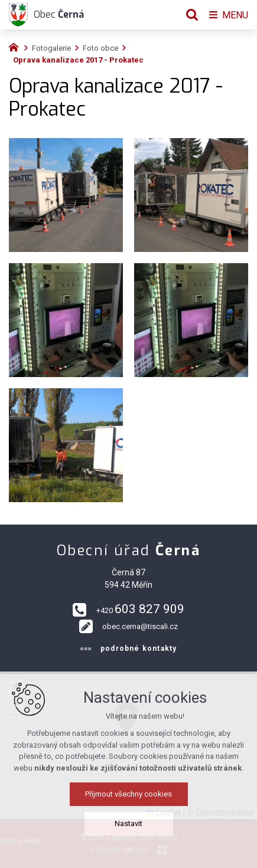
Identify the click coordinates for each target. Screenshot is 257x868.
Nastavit (128, 828)
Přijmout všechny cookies (128, 798)
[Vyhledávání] (192, 15)
